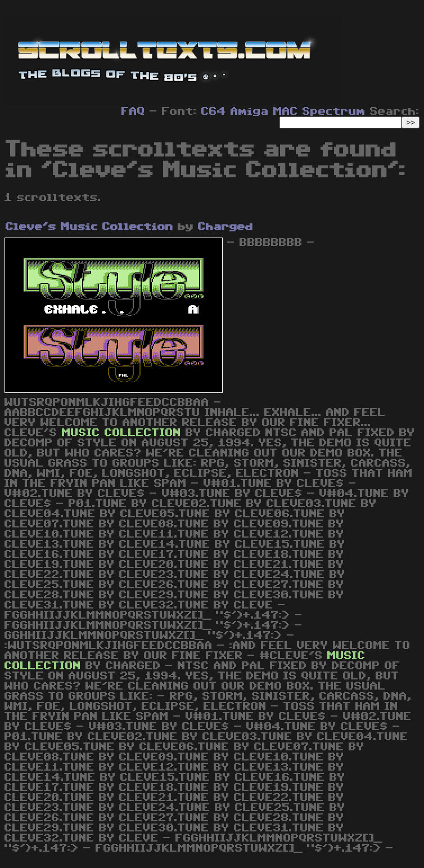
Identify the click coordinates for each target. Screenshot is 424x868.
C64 (214, 111)
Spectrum (334, 111)
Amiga (250, 111)
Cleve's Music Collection (89, 227)
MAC (286, 111)
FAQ (133, 111)
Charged (225, 227)
